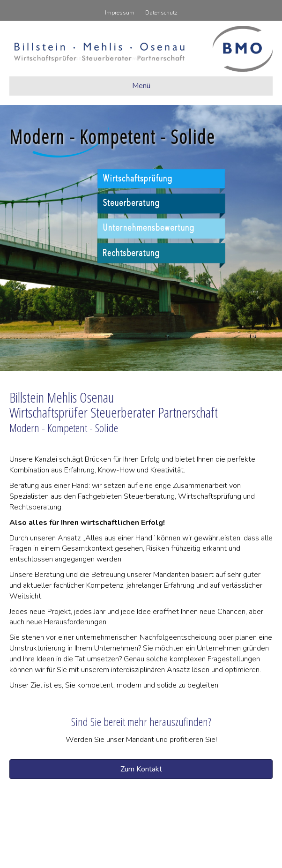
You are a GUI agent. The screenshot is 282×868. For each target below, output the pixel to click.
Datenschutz (161, 13)
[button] (141, 769)
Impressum (120, 13)
